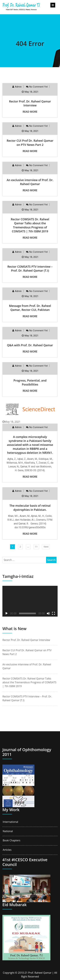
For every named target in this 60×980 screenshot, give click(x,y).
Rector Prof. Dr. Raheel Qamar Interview (30, 103)
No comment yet (38, 87)
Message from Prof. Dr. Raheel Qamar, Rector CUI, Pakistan (30, 308)
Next (46, 547)
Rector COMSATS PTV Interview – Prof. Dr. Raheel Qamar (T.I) (30, 269)
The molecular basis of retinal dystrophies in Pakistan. (30, 508)
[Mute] (48, 613)
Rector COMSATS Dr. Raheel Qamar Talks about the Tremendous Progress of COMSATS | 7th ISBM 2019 (30, 225)
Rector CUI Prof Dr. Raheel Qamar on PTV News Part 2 (30, 143)
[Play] (7, 613)
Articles (7, 850)
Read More (30, 112)
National (8, 831)
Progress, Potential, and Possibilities (30, 382)
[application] (30, 601)
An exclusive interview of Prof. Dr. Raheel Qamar (30, 182)
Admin (18, 87)
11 (36, 547)
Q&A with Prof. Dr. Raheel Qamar (30, 345)
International (10, 822)
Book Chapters (12, 840)
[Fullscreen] (53, 613)
